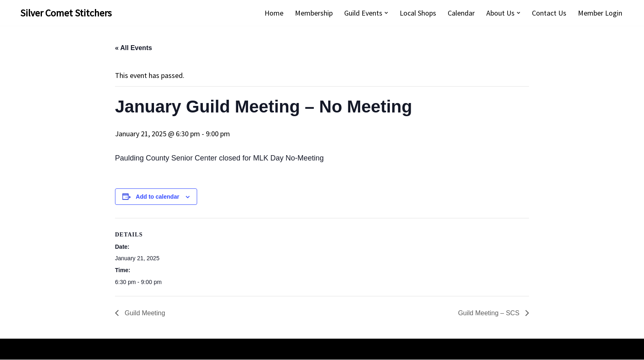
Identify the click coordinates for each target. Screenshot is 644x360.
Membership (314, 13)
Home (274, 13)
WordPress (96, 350)
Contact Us (549, 13)
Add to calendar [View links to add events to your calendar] (158, 197)
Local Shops (418, 13)
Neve (28, 350)
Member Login (600, 13)
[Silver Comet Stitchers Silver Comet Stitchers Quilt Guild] (66, 13)
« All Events (133, 48)
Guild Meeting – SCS (490, 314)
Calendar (461, 13)
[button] (386, 13)
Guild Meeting (144, 314)
